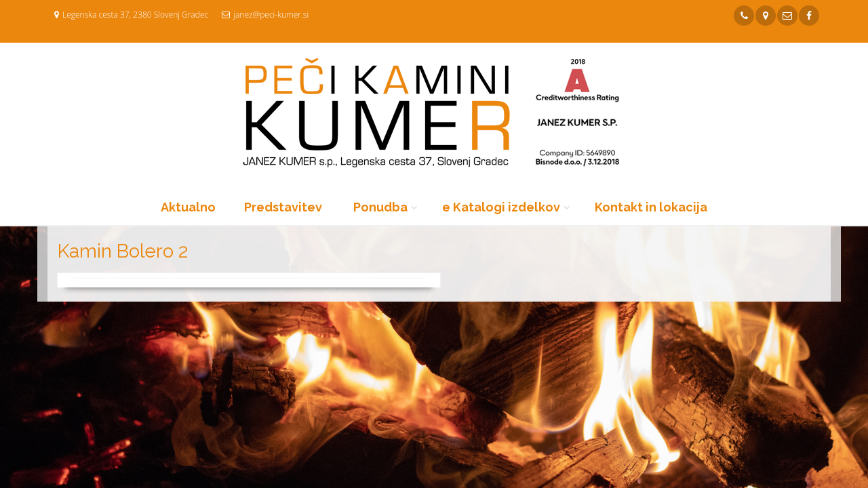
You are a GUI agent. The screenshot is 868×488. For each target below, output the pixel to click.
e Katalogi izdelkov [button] (501, 207)
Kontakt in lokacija (651, 207)
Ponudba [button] (380, 207)
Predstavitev (283, 207)
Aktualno (188, 207)
